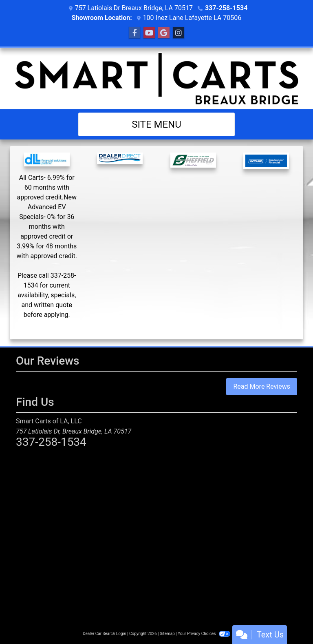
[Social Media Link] (179, 33)
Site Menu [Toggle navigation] (156, 124)
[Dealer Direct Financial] (120, 165)
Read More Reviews (262, 386)
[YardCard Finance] (47, 243)
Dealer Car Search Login (105, 634)
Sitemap (167, 634)
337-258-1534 (226, 8)
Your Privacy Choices (204, 634)
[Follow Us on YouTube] (149, 33)
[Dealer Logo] (156, 79)
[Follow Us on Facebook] (134, 33)
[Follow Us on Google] (164, 33)
